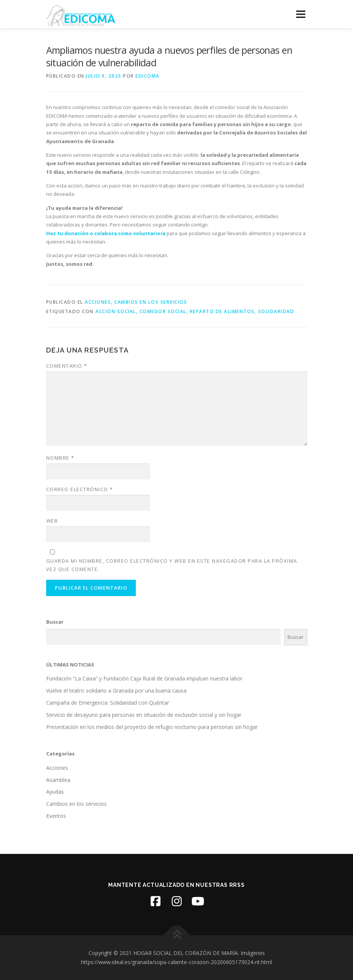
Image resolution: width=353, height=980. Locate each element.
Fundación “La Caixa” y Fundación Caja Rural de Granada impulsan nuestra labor (144, 678)
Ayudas (55, 792)
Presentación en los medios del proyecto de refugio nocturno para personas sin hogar (152, 727)
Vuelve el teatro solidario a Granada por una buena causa (116, 691)
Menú (301, 14)
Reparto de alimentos (222, 311)
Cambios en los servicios (151, 302)
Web (52, 521)
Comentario (67, 366)
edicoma (148, 76)
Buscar (55, 622)
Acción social (116, 311)
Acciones (98, 302)
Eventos (56, 816)
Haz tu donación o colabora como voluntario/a (106, 233)
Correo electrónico (80, 489)
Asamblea (58, 780)
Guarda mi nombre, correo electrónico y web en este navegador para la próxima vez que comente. (172, 565)
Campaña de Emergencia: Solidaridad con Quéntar (108, 703)
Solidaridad (276, 311)
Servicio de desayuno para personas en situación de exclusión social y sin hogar (144, 715)
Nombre (60, 458)
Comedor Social (163, 311)
